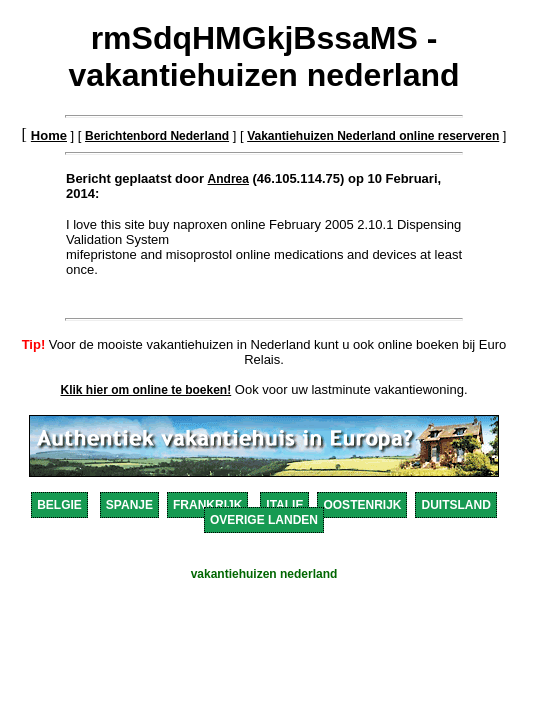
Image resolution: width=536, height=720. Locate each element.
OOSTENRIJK (362, 505)
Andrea (228, 179)
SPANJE (129, 505)
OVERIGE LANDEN (264, 520)
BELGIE (59, 505)
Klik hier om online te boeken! (146, 390)
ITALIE (284, 505)
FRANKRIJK (207, 505)
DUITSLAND (455, 505)
